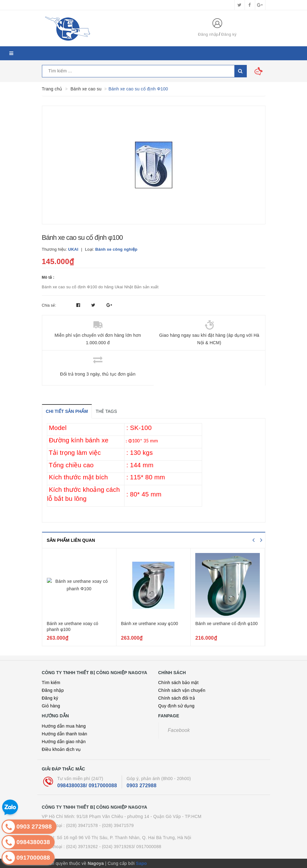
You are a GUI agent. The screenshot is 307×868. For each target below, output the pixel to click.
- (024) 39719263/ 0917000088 (130, 847)
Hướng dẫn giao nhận (64, 742)
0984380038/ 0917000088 (87, 786)
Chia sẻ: (49, 305)
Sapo (141, 863)
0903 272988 (142, 786)
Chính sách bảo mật (178, 683)
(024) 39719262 (82, 847)
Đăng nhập (208, 34)
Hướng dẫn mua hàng (64, 726)
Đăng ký (229, 34)
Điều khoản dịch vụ (61, 749)
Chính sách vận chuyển (182, 690)
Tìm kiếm (51, 683)
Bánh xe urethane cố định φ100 (226, 624)
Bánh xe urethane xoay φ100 (150, 624)
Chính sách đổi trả (177, 698)
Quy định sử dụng (176, 706)
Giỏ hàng (51, 706)
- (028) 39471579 (116, 825)
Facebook (179, 730)
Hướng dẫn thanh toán (65, 734)
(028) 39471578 (82, 825)
